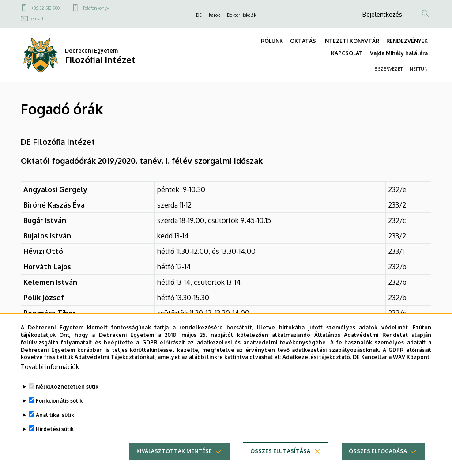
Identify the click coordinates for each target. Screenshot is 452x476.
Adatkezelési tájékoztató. (317, 373)
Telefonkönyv (96, 8)
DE (199, 15)
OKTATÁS (303, 41)
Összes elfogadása (378, 467)
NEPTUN (419, 69)
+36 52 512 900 (45, 8)
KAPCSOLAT (347, 53)
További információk (50, 382)
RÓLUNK (272, 41)
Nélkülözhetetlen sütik (67, 402)
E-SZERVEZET (388, 69)
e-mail (37, 19)
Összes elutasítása (280, 467)
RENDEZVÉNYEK (407, 41)
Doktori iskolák (241, 15)
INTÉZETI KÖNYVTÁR (351, 41)
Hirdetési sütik (55, 444)
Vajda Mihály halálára (399, 53)
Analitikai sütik (55, 430)
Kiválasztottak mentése (174, 467)
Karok (214, 15)
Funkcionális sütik (59, 416)
